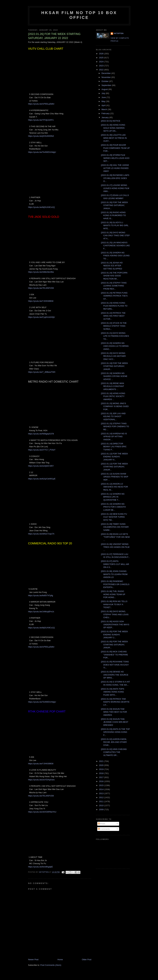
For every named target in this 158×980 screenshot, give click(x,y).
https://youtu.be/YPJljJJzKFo (41, 120)
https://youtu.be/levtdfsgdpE (40, 867)
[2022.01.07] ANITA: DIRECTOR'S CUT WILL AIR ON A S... (115, 564)
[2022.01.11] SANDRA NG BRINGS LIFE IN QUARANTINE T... (113, 497)
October (105, 81)
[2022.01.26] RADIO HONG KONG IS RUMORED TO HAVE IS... (113, 215)
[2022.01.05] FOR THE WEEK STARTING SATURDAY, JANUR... (114, 645)
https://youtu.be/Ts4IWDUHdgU (42, 152)
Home (60, 960)
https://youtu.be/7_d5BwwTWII (42, 372)
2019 (102, 769)
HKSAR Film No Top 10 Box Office (79, 15)
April (104, 105)
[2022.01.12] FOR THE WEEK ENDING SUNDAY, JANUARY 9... (114, 457)
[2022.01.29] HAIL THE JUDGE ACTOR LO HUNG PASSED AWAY (115, 168)
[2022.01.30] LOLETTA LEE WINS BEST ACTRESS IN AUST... (114, 138)
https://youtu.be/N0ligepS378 (41, 434)
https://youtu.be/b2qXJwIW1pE (42, 479)
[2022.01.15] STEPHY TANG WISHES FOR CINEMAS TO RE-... (115, 427)
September (107, 85)
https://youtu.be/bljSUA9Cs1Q (41, 207)
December (106, 73)
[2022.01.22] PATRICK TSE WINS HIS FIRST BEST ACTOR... (113, 316)
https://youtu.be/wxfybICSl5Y (41, 466)
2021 (102, 761)
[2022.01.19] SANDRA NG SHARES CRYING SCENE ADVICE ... (114, 376)
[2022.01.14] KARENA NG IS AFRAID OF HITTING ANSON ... (114, 437)
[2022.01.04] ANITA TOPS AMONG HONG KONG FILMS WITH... (112, 692)
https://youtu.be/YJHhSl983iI (41, 301)
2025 (102, 58)
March (105, 109)
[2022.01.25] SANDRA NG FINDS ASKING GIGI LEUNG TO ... (115, 256)
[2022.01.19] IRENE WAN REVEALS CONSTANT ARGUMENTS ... (112, 386)
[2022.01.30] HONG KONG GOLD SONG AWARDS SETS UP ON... (113, 128)
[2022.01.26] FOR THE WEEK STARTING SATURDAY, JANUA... (114, 205)
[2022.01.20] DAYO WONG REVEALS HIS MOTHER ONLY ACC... (113, 356)
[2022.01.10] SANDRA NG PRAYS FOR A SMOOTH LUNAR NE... (113, 507)
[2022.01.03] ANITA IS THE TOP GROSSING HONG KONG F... (115, 732)
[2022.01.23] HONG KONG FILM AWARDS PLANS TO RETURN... (114, 306)
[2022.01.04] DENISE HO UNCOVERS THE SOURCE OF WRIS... (115, 675)
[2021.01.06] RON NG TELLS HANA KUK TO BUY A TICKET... (114, 604)
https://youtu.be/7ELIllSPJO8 (41, 288)
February (106, 113)
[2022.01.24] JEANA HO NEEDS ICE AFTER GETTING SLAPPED (112, 266)
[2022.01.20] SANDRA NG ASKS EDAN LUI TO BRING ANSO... (115, 346)
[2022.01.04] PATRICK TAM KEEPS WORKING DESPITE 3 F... (115, 702)
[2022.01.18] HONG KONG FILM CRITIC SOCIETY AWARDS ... (113, 396)
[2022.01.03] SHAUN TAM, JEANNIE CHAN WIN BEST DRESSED (115, 722)
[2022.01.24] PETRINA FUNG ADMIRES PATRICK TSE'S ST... (114, 296)
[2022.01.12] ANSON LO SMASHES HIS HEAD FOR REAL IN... (114, 487)
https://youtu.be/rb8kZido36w (41, 272)
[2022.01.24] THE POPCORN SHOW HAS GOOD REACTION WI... (114, 276)
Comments (104, 829)
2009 (102, 810)
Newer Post (33, 960)
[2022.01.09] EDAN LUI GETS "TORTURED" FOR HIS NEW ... (115, 537)
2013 (102, 793)
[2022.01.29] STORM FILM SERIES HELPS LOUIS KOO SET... (115, 158)
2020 (102, 765)
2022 (102, 70)
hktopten (119, 33)
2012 (102, 797)
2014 (102, 789)
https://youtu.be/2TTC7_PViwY (42, 450)
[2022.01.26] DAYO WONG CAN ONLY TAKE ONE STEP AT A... (115, 236)
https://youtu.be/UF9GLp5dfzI (41, 104)
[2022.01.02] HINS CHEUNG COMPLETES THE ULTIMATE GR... (114, 752)
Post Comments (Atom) (51, 965)
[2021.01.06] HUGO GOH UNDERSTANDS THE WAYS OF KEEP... (115, 624)
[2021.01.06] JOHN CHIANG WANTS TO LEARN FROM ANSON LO (114, 574)
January (105, 117)
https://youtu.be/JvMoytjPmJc (41, 612)
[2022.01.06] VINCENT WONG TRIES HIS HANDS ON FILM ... (115, 547)
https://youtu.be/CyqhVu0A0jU (42, 317)
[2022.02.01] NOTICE (111, 121)
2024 (102, 62)
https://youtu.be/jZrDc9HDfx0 (41, 136)
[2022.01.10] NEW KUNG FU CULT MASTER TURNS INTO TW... (114, 517)
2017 (102, 777)
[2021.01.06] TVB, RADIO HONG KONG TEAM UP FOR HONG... (113, 594)
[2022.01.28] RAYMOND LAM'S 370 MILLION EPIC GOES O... (115, 178)
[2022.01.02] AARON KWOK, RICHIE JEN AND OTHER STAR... (114, 742)
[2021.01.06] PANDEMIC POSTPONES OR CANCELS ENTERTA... (115, 584)
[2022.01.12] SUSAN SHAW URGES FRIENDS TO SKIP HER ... (114, 477)
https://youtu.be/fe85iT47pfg (41, 595)
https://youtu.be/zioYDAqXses (41, 780)
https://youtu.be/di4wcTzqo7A (41, 534)
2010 (102, 805)
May (104, 101)
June (104, 97)
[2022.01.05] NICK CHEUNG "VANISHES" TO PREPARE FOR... (114, 655)
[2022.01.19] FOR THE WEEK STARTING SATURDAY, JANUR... (114, 366)
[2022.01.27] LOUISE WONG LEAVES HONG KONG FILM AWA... (115, 188)
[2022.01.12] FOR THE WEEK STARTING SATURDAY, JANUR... (114, 467)
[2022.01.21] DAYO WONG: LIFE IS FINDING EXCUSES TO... (115, 336)
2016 (102, 781)
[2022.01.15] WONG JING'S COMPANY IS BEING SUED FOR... (115, 406)
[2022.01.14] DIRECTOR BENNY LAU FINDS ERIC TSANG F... (114, 447)
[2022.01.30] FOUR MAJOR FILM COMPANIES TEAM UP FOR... (115, 148)
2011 (102, 801)
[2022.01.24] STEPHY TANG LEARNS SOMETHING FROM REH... (114, 286)
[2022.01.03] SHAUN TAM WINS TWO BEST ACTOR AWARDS (114, 712)
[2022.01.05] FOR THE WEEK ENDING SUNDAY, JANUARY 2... (114, 635)
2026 (102, 54)
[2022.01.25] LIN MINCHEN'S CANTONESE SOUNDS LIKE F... (115, 246)
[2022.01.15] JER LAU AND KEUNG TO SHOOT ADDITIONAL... (113, 416)
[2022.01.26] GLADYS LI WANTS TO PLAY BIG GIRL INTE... (115, 225)
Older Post (87, 960)
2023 (102, 66)
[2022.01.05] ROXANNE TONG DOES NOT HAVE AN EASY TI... (115, 665)
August (105, 89)
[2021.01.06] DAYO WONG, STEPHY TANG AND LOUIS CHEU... (115, 614)
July (104, 93)
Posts (102, 824)
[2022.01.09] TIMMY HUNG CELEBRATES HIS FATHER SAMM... (115, 527)
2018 (102, 773)
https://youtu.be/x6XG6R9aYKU (42, 812)
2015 (102, 785)
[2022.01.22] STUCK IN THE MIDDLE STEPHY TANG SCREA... (114, 326)
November (106, 77)
